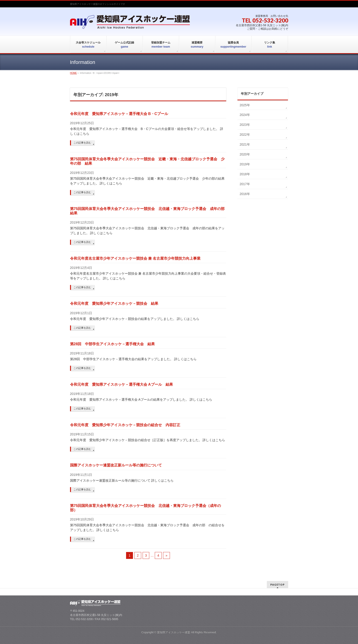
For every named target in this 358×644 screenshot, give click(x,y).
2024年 (245, 115)
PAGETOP (278, 585)
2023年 (245, 125)
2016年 (245, 194)
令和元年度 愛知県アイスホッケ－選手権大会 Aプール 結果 (121, 384)
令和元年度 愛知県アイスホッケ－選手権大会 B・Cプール (119, 114)
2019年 (245, 164)
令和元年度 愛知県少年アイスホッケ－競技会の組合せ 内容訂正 (125, 425)
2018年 (245, 174)
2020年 (245, 154)
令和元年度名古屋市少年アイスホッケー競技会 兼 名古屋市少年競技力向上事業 (135, 258)
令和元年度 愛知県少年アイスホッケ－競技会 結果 (114, 303)
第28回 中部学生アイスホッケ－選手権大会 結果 (113, 344)
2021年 (245, 144)
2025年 (245, 105)
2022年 (245, 135)
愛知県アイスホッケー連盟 (174, 632)
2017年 (245, 184)
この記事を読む (82, 143)
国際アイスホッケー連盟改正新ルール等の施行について (116, 465)
